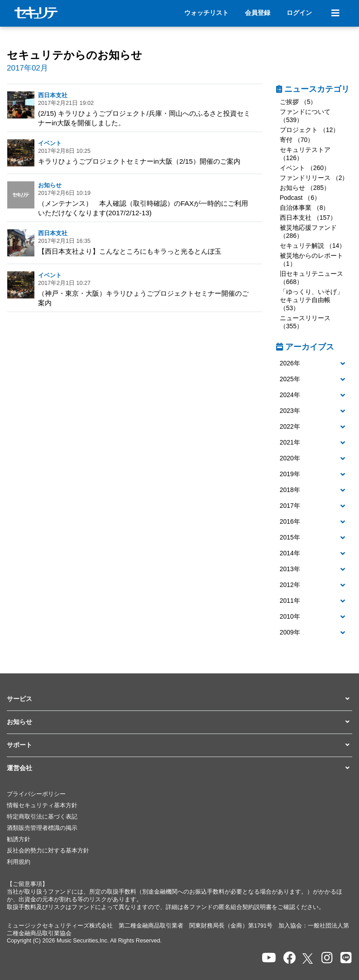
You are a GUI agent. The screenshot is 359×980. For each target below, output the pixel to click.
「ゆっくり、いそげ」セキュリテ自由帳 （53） (311, 300)
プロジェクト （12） (309, 130)
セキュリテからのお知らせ (74, 55)
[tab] (314, 364)
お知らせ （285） (305, 188)
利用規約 (19, 862)
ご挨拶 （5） (298, 102)
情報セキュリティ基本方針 (42, 805)
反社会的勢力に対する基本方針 (48, 851)
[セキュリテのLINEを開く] (346, 958)
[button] (314, 364)
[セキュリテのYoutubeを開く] (269, 958)
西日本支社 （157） (308, 218)
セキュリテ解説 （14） (313, 246)
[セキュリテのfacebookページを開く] (290, 958)
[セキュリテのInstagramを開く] (327, 958)
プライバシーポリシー (36, 794)
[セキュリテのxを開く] (308, 959)
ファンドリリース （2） (314, 178)
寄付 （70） (297, 140)
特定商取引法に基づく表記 (42, 817)
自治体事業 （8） (305, 208)
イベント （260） (305, 168)
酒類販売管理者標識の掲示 (42, 828)
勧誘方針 (19, 839)
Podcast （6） (300, 198)
